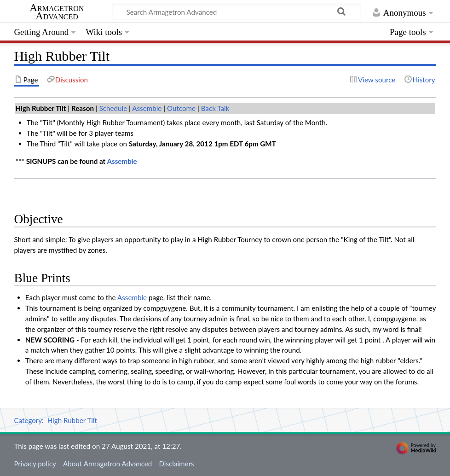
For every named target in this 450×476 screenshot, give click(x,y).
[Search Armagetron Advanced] (237, 12)
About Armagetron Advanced (107, 464)
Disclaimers (176, 464)
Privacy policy (35, 464)
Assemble (147, 108)
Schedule (113, 108)
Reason (83, 108)
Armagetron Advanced (57, 12)
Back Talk (215, 108)
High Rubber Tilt (72, 420)
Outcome (181, 108)
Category (28, 420)
